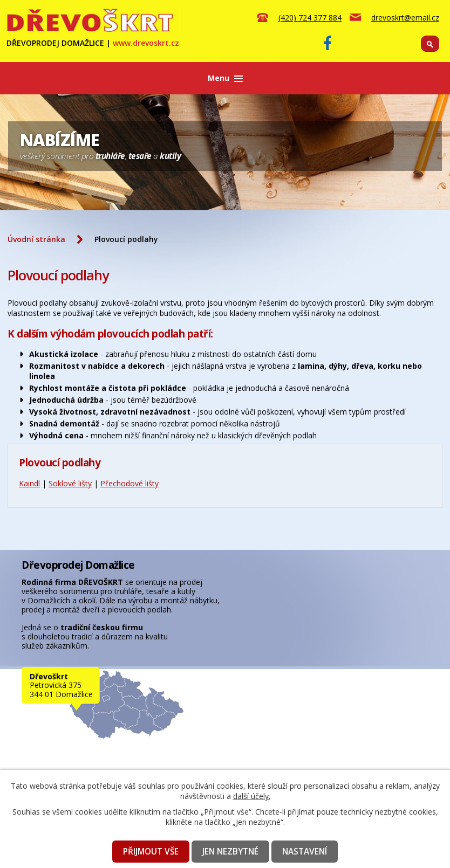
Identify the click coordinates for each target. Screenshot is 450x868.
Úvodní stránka (36, 239)
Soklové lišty (70, 483)
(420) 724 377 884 (310, 18)
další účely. (252, 796)
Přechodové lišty (129, 483)
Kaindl (29, 483)
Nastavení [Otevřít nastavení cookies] (305, 852)
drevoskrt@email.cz (405, 18)
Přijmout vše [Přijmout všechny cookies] (151, 852)
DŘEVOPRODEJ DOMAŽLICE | (93, 43)
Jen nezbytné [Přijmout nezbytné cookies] (230, 852)
